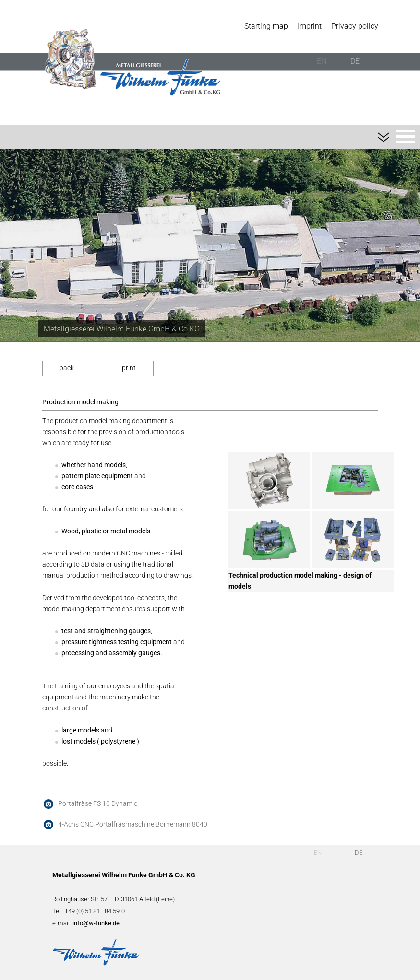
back (67, 368)
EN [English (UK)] (322, 61)
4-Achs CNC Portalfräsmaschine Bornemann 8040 (133, 824)
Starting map (266, 26)
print (129, 368)
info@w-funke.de (96, 923)
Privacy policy (355, 26)
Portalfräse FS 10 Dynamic (98, 804)
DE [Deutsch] (355, 61)
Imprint (310, 26)
